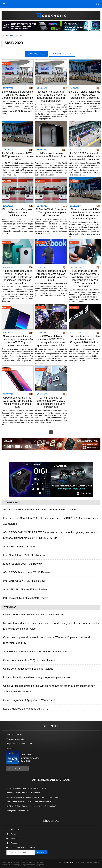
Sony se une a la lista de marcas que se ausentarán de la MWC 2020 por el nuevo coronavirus (17, 341)
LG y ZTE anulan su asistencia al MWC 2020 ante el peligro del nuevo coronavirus (51, 402)
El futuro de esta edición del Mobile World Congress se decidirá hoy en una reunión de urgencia (85, 214)
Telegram (12, 843)
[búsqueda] (98, 4)
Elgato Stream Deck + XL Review (22, 564)
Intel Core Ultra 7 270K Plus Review (24, 581)
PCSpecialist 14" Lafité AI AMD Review (26, 598)
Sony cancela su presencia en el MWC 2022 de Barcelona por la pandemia (17, 95)
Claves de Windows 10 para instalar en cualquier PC (34, 615)
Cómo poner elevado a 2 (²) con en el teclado (29, 660)
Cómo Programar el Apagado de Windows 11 (29, 700)
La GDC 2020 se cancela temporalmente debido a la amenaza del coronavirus (85, 156)
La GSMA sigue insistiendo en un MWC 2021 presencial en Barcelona (85, 95)
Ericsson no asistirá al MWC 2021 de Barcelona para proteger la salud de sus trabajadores (51, 96)
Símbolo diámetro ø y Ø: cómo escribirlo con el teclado (35, 652)
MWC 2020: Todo (36, 54)
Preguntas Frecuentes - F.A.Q (19, 744)
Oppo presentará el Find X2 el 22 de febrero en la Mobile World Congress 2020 (17, 402)
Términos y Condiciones (17, 739)
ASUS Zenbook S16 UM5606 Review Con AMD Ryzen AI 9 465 (40, 510)
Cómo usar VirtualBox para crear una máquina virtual (29, 802)
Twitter (11, 834)
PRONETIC (70, 862)
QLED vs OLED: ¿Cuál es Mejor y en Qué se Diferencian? (31, 806)
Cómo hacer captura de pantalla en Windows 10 (27, 788)
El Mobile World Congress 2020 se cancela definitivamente (17, 212)
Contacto (10, 748)
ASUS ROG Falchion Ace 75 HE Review (26, 572)
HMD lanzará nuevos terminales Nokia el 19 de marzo (51, 156)
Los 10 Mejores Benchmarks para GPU (26, 709)
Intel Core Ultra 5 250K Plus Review (24, 555)
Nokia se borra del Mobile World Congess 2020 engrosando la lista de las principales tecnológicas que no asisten (17, 277)
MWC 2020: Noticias (62, 54)
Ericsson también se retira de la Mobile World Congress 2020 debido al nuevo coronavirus (85, 341)
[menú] (4, 4)
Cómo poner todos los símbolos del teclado (28, 669)
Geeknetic (8, 36)
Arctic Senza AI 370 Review (19, 547)
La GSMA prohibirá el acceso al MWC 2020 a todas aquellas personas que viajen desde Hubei (51, 341)
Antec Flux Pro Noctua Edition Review (25, 590)
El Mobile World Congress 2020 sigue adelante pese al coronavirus (51, 212)
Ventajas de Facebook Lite (18, 811)
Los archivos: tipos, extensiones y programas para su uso (36, 677)
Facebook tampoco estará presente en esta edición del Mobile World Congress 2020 (51, 275)
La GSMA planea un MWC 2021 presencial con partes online (17, 156)
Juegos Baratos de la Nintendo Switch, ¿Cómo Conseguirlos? (33, 797)
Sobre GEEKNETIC (15, 735)
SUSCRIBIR (41, 852)
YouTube (12, 839)
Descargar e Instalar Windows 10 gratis (23, 793)
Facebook (13, 830)
